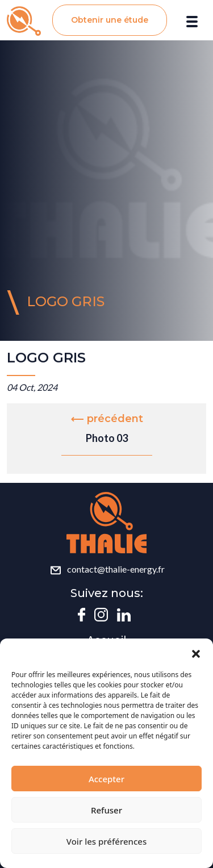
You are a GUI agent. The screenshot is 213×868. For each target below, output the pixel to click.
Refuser (106, 810)
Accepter (106, 779)
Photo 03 (107, 438)
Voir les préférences (106, 841)
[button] (196, 653)
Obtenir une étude (110, 20)
